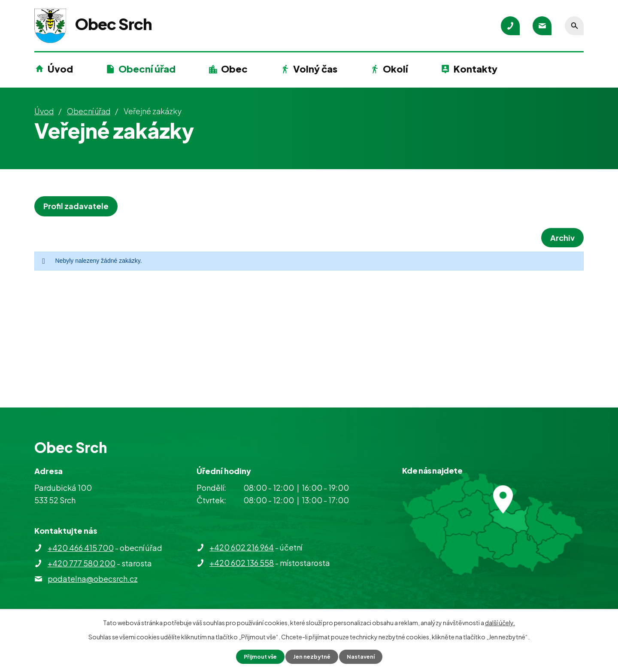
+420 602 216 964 (242, 547)
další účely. (500, 622)
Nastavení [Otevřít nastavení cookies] (365, 656)
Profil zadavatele (79, 206)
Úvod (60, 69)
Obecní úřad (147, 69)
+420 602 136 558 (242, 563)
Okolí (395, 69)
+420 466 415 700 (81, 548)
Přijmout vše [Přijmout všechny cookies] (257, 656)
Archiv (560, 238)
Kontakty (476, 69)
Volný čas (315, 69)
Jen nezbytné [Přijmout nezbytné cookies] (312, 656)
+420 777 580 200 (82, 563)
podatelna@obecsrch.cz (93, 579)
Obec (234, 69)
